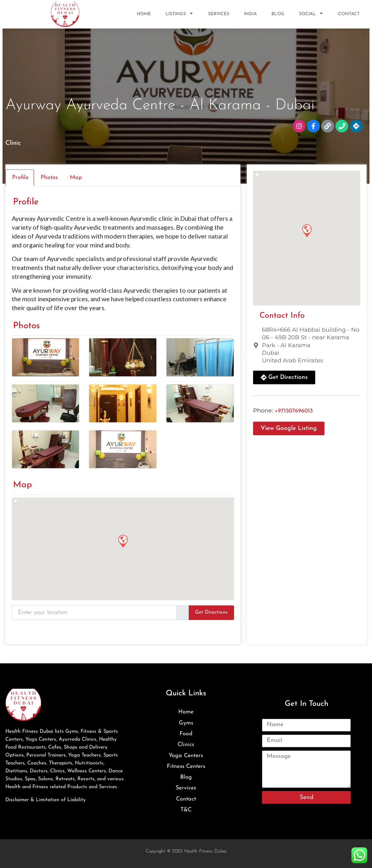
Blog (278, 14)
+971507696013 (294, 411)
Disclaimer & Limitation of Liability (46, 800)
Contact (349, 14)
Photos (26, 326)
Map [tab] (76, 178)
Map (23, 485)
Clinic (13, 143)
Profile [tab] (20, 178)
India (250, 14)
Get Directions (211, 612)
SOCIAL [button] (311, 14)
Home (144, 14)
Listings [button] (179, 14)
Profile (26, 202)
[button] (123, 541)
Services (219, 14)
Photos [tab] (49, 178)
